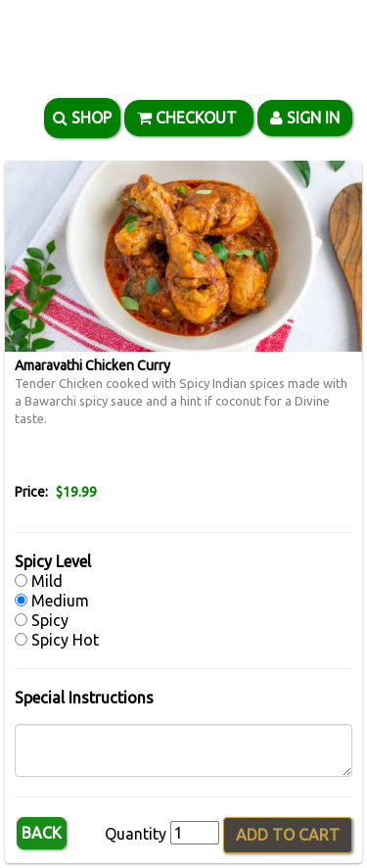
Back (42, 833)
